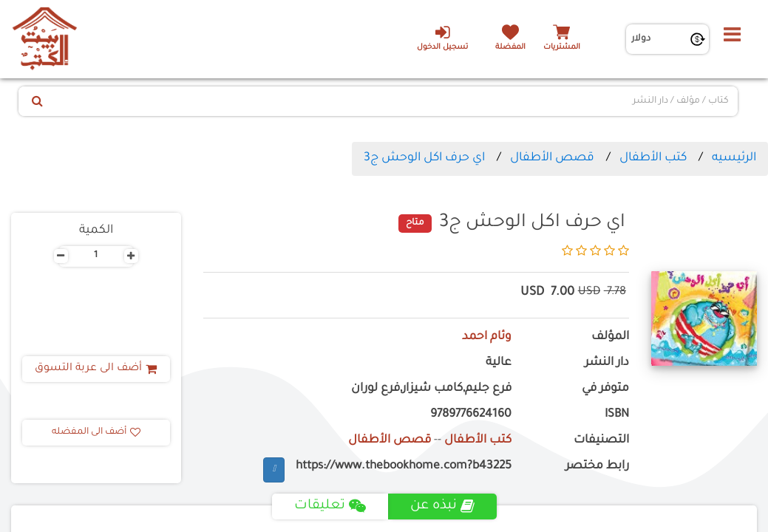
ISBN (617, 415)
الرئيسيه (734, 158)
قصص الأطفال (552, 158)
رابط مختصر (597, 467)
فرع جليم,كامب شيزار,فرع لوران (431, 389)
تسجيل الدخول (442, 38)
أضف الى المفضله (96, 432)
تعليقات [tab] (330, 506)
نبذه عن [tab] (442, 506)
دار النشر (607, 363)
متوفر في (605, 389)
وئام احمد (487, 337)
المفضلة (510, 48)
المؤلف (610, 337)
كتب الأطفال (653, 158)
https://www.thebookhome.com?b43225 (404, 467)
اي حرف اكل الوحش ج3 (424, 158)
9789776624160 (471, 415)
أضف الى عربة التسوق (96, 369)
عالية (499, 363)
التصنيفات (601, 441)
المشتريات (562, 48)
